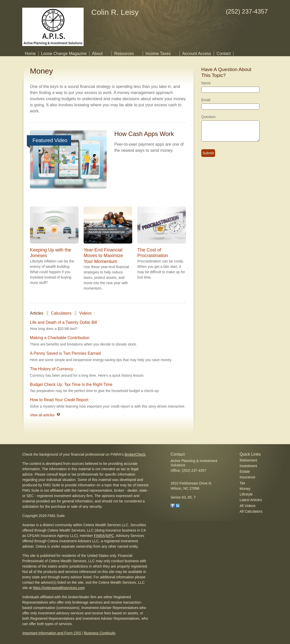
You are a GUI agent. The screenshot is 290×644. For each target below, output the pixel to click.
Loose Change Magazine (64, 54)
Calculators (61, 313)
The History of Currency (52, 369)
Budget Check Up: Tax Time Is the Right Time (71, 384)
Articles (37, 313)
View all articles (42, 415)
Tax (242, 483)
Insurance (247, 477)
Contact (224, 54)
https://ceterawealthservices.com (59, 588)
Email (206, 100)
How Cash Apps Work (144, 134)
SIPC (110, 536)
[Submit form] (208, 153)
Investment (248, 466)
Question (208, 117)
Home (30, 54)
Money (245, 489)
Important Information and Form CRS (52, 633)
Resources (124, 54)
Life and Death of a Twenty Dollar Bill (63, 322)
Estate (245, 471)
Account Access (197, 54)
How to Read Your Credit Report (59, 400)
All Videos (248, 506)
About (97, 54)
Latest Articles (251, 500)
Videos (85, 313)
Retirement (248, 460)
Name (206, 83)
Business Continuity (100, 633)
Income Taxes (158, 54)
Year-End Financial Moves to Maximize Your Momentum (103, 256)
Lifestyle (246, 494)
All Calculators (251, 511)
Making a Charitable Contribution (60, 338)
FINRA (99, 536)
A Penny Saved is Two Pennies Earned (65, 353)
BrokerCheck (135, 454)
